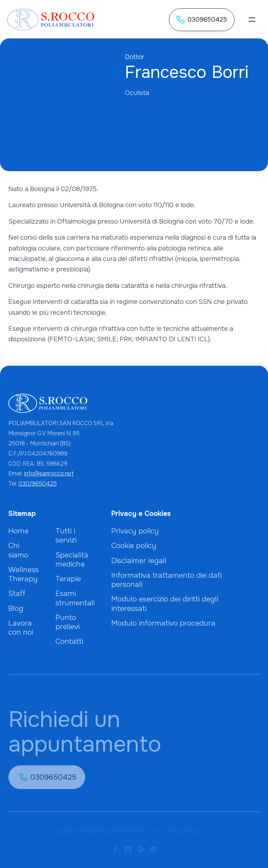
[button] (252, 20)
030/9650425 (38, 484)
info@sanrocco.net (49, 473)
